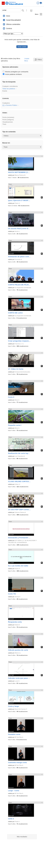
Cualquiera (6, 103)
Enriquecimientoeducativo (22, 372)
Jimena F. (18, 597)
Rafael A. (17, 625)
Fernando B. (18, 259)
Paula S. (17, 822)
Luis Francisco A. (20, 456)
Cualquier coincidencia (10, 86)
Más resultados (22, 837)
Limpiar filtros (27, 60)
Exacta (5, 91)
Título (4, 124)
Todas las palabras (9, 89)
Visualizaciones (8, 122)
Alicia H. (17, 400)
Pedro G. (17, 203)
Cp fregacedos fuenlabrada (23, 288)
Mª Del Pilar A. (19, 737)
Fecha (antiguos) (8, 120)
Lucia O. (17, 681)
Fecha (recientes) (8, 117)
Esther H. (18, 484)
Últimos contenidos (13, 24)
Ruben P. (17, 569)
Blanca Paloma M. (20, 175)
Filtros (38, 60)
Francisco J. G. (19, 344)
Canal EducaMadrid (13, 20)
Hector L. (17, 231)
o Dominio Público (10, 105)
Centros (9, 28)
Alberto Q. (18, 653)
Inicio (8, 16)
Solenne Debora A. (20, 512)
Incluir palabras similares (12, 74)
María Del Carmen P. (21, 709)
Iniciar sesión (22, 47)
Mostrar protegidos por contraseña (16, 72)
